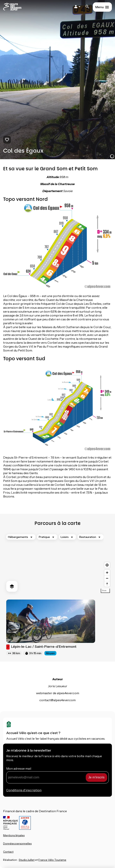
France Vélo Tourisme (52, 860)
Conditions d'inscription (24, 790)
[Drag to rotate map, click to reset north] (107, 584)
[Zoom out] (107, 578)
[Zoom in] (107, 573)
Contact (8, 852)
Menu (100, 7)
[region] (57, 563)
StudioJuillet (27, 860)
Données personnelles (17, 844)
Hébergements (18, 537)
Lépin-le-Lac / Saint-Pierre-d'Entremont (41, 647)
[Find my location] (107, 565)
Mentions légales (14, 835)
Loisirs (65, 537)
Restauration (88, 537)
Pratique (44, 537)
